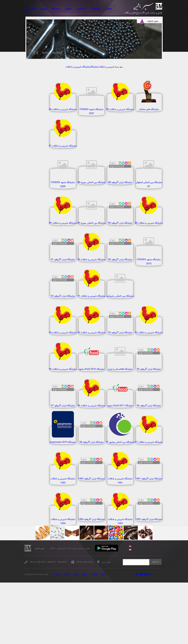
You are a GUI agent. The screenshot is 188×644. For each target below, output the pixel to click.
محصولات (101, 8)
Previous (33, 35)
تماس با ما (38, 8)
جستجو (158, 624)
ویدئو (51, 8)
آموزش (75, 8)
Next (155, 35)
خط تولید (87, 8)
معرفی (113, 8)
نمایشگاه (62, 8)
